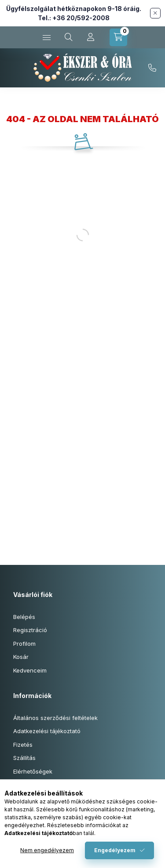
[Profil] (91, 37)
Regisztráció (30, 630)
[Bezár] (155, 13)
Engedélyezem (115, 850)
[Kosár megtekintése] (118, 37)
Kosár (21, 657)
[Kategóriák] (47, 37)
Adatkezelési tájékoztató (47, 731)
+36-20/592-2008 (152, 68)
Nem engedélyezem (47, 850)
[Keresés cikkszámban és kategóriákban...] (69, 37)
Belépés (24, 617)
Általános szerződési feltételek (55, 718)
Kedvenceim (30, 670)
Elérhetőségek (33, 771)
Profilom (24, 644)
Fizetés (23, 745)
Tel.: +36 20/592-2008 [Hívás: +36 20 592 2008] (74, 18)
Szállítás (24, 758)
